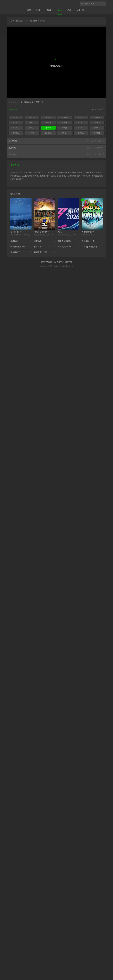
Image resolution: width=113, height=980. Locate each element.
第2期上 (48, 118)
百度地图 (68, 262)
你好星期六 (45, 247)
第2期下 (65, 118)
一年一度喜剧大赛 (26, 102)
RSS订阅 (53, 262)
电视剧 (49, 10)
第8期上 (48, 128)
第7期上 (16, 128)
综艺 (60, 10)
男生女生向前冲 (88, 232)
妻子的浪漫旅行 (17, 232)
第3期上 (81, 118)
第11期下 (65, 133)
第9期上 (81, 128)
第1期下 (32, 118)
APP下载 (80, 10)
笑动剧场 (21, 241)
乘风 (60, 232)
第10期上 (16, 133)
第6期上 (81, 123)
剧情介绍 (15, 165)
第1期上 (16, 118)
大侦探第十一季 (92, 241)
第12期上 (81, 133)
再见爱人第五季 (68, 247)
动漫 (69, 10)
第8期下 (65, 128)
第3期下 (97, 118)
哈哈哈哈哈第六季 (42, 232)
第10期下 (32, 133)
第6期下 (97, 123)
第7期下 (32, 128)
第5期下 (65, 123)
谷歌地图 (61, 262)
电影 (39, 10)
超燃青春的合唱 (45, 252)
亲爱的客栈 (45, 241)
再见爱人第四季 (68, 241)
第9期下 (97, 128)
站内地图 (45, 262)
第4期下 (32, 123)
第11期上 (48, 133)
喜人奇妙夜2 (21, 252)
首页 (29, 10)
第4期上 (16, 123)
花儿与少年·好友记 (92, 247)
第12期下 (97, 133)
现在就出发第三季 (21, 247)
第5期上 (48, 123)
